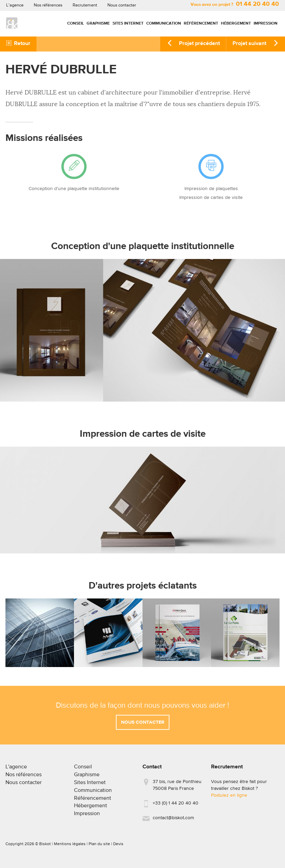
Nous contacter (122, 5)
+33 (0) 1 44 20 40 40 (176, 806)
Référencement (201, 24)
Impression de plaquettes (211, 189)
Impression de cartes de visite (211, 198)
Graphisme (98, 24)
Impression (266, 24)
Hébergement (236, 24)
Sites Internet (128, 24)
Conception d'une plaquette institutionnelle (74, 189)
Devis (118, 847)
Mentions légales (70, 847)
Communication (164, 24)
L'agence (15, 5)
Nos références (48, 5)
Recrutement (85, 5)
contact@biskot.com (173, 821)
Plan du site (99, 847)
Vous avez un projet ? (235, 5)
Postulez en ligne (229, 798)
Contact (152, 770)
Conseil (76, 24)
